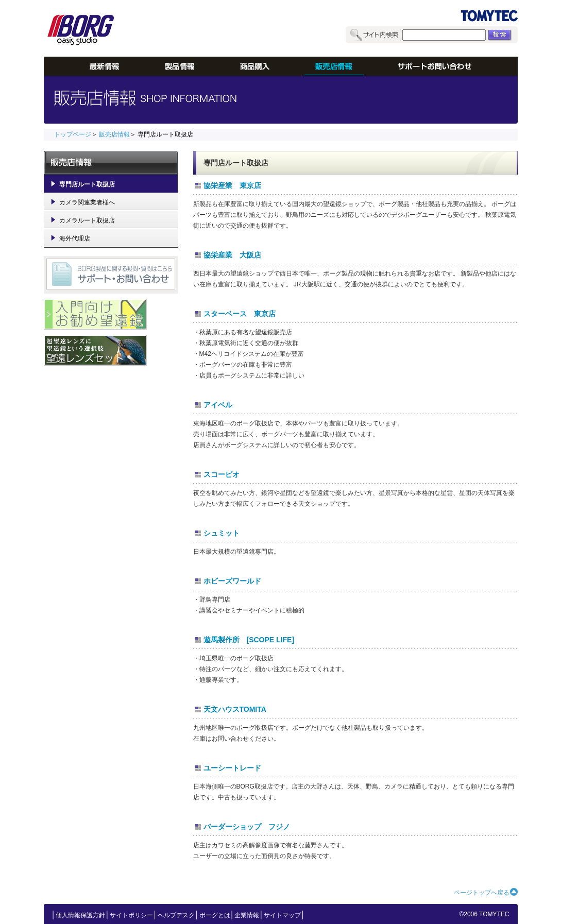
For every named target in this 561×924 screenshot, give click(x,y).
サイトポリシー (131, 915)
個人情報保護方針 (80, 915)
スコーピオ (222, 474)
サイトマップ (282, 915)
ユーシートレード (232, 768)
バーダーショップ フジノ (247, 827)
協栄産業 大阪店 (232, 255)
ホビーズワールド (232, 581)
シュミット (222, 533)
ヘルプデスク (176, 915)
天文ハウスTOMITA (235, 709)
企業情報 (247, 915)
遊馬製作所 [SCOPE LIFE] (249, 640)
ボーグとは (215, 915)
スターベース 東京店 (240, 314)
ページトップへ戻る (482, 893)
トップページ (73, 134)
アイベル (218, 405)
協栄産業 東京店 (232, 185)
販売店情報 (114, 134)
